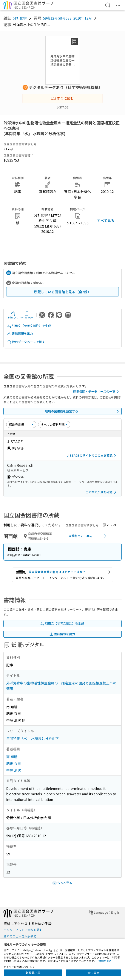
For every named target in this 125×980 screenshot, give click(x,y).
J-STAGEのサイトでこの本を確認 (92, 456)
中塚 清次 (14, 770)
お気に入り (13, 315)
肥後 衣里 (14, 763)
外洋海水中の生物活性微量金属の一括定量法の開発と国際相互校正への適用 (61, 686)
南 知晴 (12, 757)
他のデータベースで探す (26, 342)
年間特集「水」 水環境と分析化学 (32, 738)
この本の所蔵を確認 (102, 492)
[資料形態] (54, 424)
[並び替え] (21, 424)
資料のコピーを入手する (20, 936)
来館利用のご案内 (88, 536)
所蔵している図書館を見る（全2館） (62, 292)
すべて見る (106, 220)
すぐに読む (62, 98)
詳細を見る (105, 961)
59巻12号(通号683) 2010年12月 (67, 18)
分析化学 (20, 18)
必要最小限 (33, 973)
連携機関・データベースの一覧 (97, 392)
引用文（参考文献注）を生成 (29, 326)
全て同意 (94, 973)
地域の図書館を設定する (83, 411)
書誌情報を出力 (20, 334)
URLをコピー (27, 315)
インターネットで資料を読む (23, 930)
